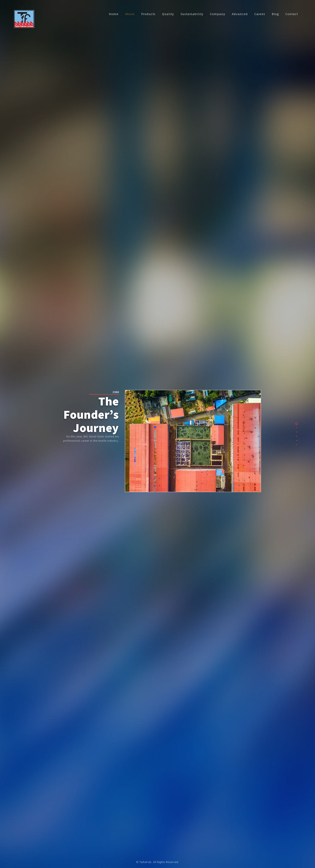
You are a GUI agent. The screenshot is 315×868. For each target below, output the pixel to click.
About (130, 14)
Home (114, 14)
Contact (292, 14)
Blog (275, 14)
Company (218, 14)
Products (148, 14)
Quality (168, 14)
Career (260, 14)
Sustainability (192, 14)
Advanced (240, 14)
